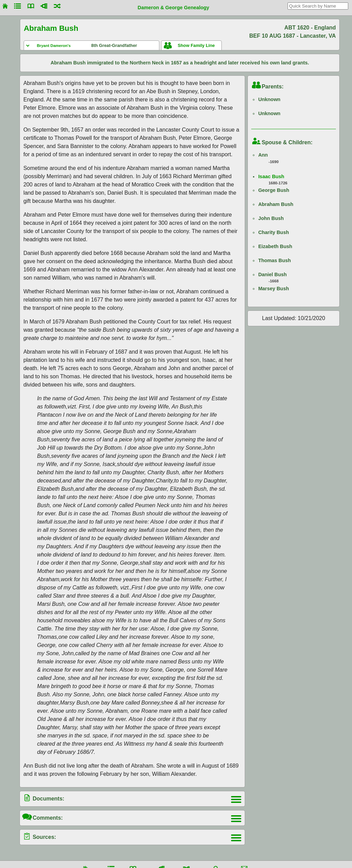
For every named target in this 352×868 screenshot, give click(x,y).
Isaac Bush (271, 176)
